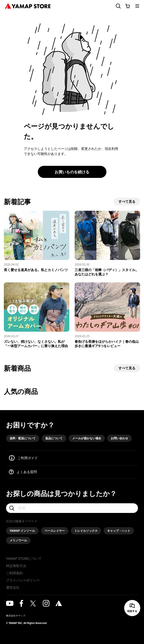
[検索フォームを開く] (115, 6)
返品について (54, 438)
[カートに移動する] (128, 6)
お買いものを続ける (72, 172)
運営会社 (13, 587)
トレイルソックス (86, 531)
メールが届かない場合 (87, 438)
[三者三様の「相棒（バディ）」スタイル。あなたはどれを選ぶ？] (107, 244)
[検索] (72, 508)
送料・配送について (23, 438)
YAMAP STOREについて (24, 558)
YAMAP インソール (22, 531)
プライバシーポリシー (23, 580)
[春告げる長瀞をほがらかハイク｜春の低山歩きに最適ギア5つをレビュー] (107, 315)
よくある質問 (27, 472)
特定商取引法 (16, 566)
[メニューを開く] (137, 6)
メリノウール (18, 540)
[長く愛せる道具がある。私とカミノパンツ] (37, 241)
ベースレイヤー (55, 531)
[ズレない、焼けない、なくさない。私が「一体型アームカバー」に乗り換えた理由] (37, 315)
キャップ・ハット (119, 531)
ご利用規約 (14, 573)
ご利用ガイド (28, 458)
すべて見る (127, 201)
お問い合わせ (119, 438)
